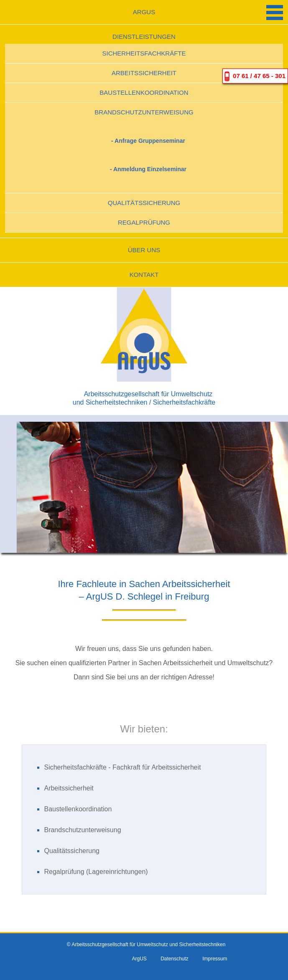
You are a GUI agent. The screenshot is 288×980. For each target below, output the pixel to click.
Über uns (144, 250)
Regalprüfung (144, 222)
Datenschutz (175, 959)
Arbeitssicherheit (144, 73)
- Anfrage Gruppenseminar (148, 141)
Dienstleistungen (144, 37)
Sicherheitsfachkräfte (144, 53)
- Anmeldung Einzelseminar (148, 169)
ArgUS (144, 12)
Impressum (215, 959)
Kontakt (144, 275)
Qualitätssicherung (144, 203)
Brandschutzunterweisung (144, 112)
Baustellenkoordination (144, 92)
